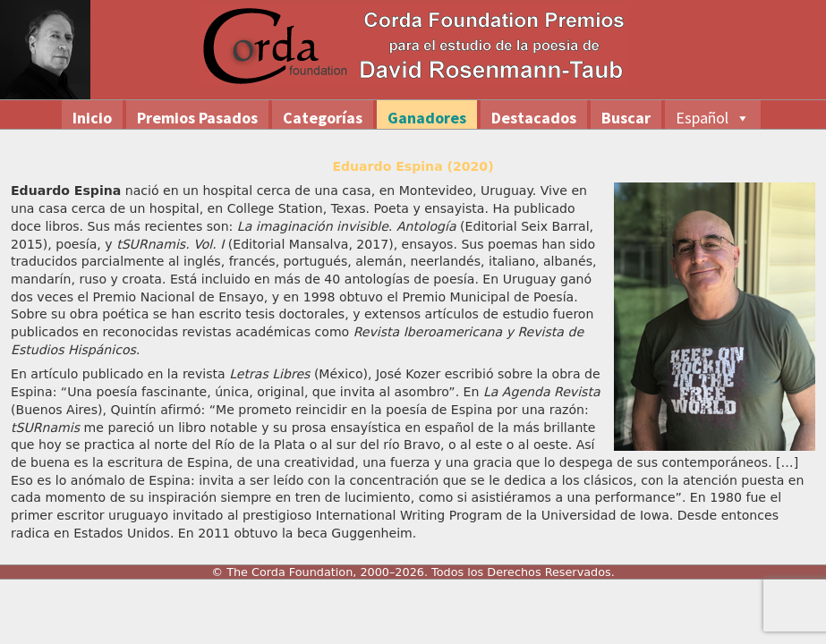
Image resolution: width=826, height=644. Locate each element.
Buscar (626, 118)
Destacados (534, 118)
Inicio (92, 118)
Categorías (323, 118)
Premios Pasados (197, 118)
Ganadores (427, 118)
